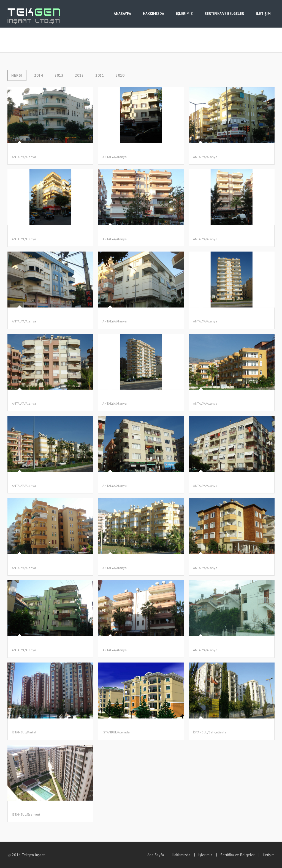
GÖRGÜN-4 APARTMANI (121, 315)
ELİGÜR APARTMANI (209, 561)
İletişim (269, 855)
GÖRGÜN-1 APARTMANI (121, 232)
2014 (39, 75)
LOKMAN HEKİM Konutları (214, 726)
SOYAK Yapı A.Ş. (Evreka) (31, 726)
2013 (59, 75)
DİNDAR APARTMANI (28, 232)
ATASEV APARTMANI (209, 150)
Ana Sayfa (156, 855)
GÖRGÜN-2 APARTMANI (212, 232)
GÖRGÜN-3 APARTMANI (31, 315)
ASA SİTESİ (21, 479)
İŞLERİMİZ (184, 14)
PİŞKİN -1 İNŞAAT (116, 479)
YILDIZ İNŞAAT (115, 150)
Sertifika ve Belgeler (238, 855)
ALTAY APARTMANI (27, 643)
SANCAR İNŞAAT (25, 150)
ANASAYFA (122, 14)
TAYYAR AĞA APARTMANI (122, 397)
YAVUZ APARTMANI (27, 397)
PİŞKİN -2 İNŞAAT (207, 479)
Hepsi (17, 75)
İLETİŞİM (263, 14)
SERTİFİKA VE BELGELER (224, 14)
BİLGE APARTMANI (117, 643)
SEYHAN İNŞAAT (116, 561)
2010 (120, 75)
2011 (100, 75)
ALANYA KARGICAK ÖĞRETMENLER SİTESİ (227, 643)
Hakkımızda (181, 855)
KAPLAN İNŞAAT (25, 561)
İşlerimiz (205, 855)
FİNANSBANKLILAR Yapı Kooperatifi (131, 726)
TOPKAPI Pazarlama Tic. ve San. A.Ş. (41, 808)
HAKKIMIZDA (154, 14)
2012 (79, 75)
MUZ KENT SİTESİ (208, 397)
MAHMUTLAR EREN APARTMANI (219, 315)
